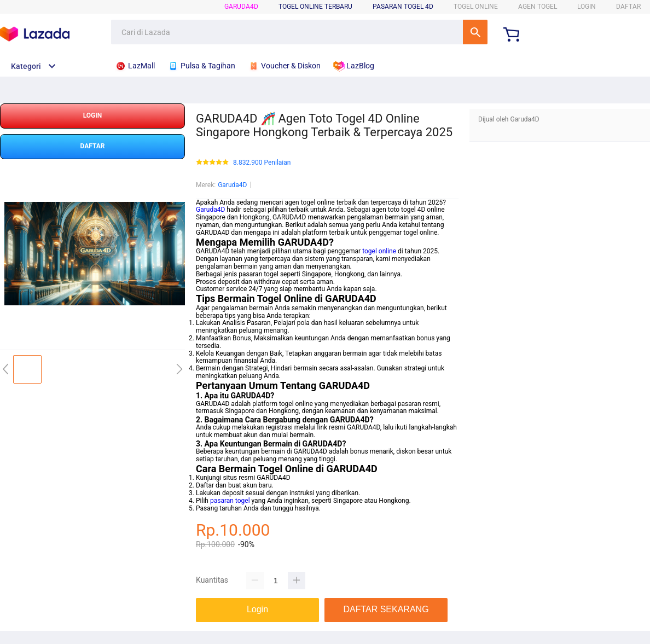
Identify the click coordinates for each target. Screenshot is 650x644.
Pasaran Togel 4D (403, 7)
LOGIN (587, 7)
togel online (379, 251)
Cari (475, 32)
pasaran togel (230, 501)
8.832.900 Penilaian (262, 163)
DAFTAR (628, 7)
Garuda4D (241, 7)
